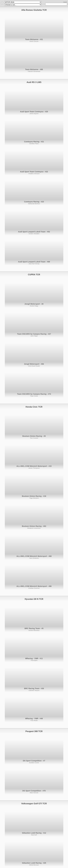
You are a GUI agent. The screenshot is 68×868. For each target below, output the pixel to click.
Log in (65, 2)
